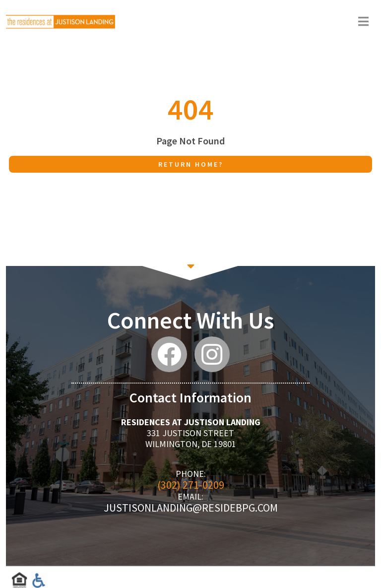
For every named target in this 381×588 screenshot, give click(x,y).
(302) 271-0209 (191, 485)
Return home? (191, 164)
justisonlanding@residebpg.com (191, 508)
